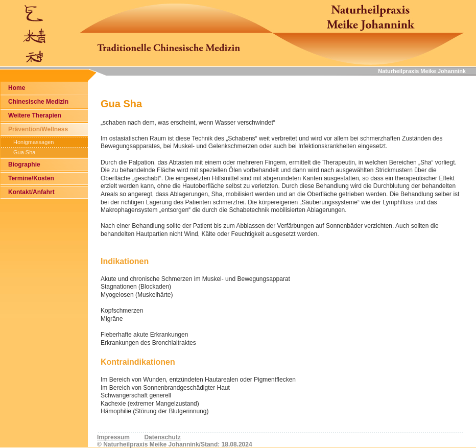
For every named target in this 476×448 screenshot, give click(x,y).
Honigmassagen (34, 142)
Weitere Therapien (35, 115)
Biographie (24, 164)
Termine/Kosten (31, 178)
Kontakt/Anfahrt (31, 192)
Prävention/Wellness (38, 129)
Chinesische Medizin (38, 102)
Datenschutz (162, 437)
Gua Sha (24, 152)
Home (17, 88)
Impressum (113, 437)
